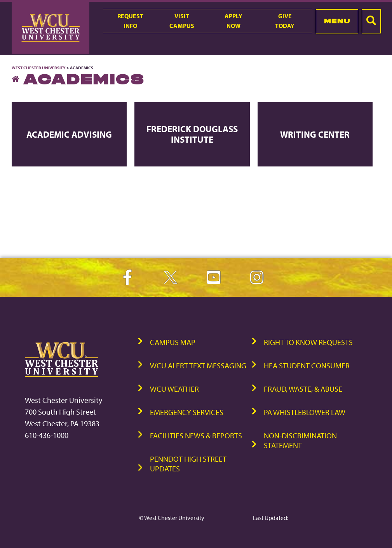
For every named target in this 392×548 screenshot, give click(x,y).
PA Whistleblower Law (305, 412)
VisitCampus (182, 21)
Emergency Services (187, 412)
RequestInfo (130, 21)
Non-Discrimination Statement (300, 440)
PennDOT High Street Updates (188, 464)
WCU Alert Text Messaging (198, 365)
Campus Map (173, 342)
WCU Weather (174, 389)
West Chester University (39, 68)
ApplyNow (233, 21)
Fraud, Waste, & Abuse (303, 389)
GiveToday (285, 21)
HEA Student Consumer (307, 365)
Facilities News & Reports (196, 435)
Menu (337, 21)
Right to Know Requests (308, 342)
